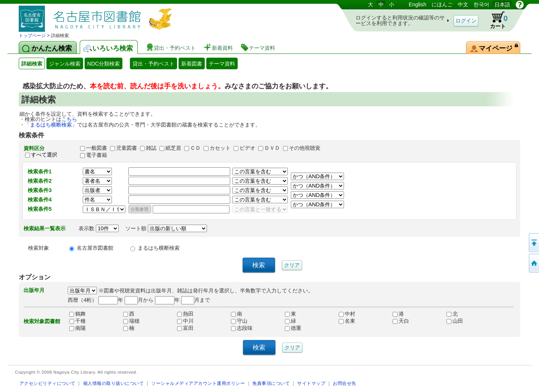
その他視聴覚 (305, 148)
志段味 (242, 328)
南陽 (77, 328)
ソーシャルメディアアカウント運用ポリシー (198, 383)
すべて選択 (44, 155)
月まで (196, 300)
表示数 (99, 228)
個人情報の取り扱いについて (114, 383)
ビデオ (247, 148)
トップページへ (533, 263)
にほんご (442, 4)
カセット (220, 148)
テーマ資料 (222, 64)
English (418, 4)
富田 (185, 328)
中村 (347, 314)
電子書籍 (97, 155)
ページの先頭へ (533, 243)
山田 (455, 321)
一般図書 (97, 148)
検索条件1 (40, 171)
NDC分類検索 (103, 64)
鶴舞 (77, 314)
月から (139, 300)
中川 (185, 321)
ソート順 (166, 228)
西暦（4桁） (82, 300)
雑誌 (151, 148)
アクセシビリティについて (48, 383)
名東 (347, 321)
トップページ (32, 36)
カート (495, 20)
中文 (463, 4)
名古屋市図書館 (95, 248)
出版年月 (34, 290)
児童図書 (127, 148)
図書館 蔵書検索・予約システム (97, 16)
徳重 (293, 328)
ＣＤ (195, 148)
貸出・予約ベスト (153, 64)
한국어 (481, 4)
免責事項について (271, 383)
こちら (69, 119)
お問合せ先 (345, 383)
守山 (239, 321)
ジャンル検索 (65, 64)
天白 (401, 321)
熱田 (185, 314)
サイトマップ (311, 383)
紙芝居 (173, 148)
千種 (77, 321)
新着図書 (192, 64)
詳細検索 (32, 64)
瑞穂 (131, 321)
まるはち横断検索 (51, 125)
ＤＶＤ (272, 148)
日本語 (502, 4)
